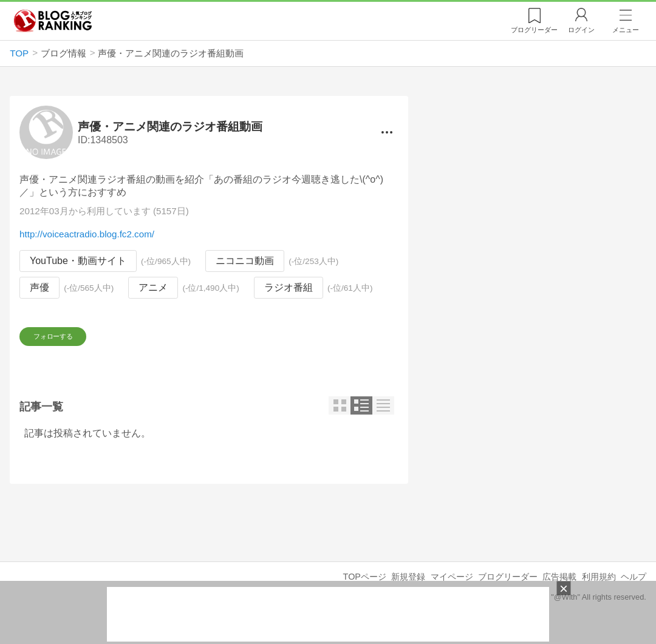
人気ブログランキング (53, 21)
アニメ (153, 287)
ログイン (581, 30)
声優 (39, 287)
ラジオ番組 (289, 287)
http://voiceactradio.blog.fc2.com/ (87, 235)
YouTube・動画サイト (78, 261)
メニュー (626, 30)
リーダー (534, 30)
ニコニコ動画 (245, 261)
